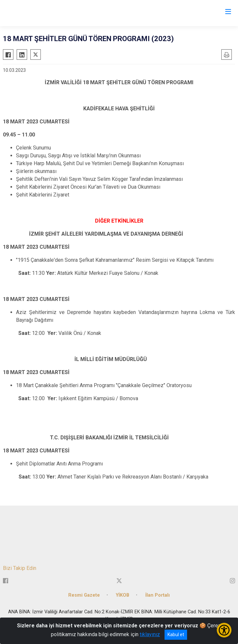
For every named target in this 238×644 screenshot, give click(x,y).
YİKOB (123, 595)
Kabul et (176, 635)
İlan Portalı (158, 595)
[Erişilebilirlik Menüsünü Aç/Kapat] (224, 630)
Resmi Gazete (84, 595)
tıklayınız (150, 634)
